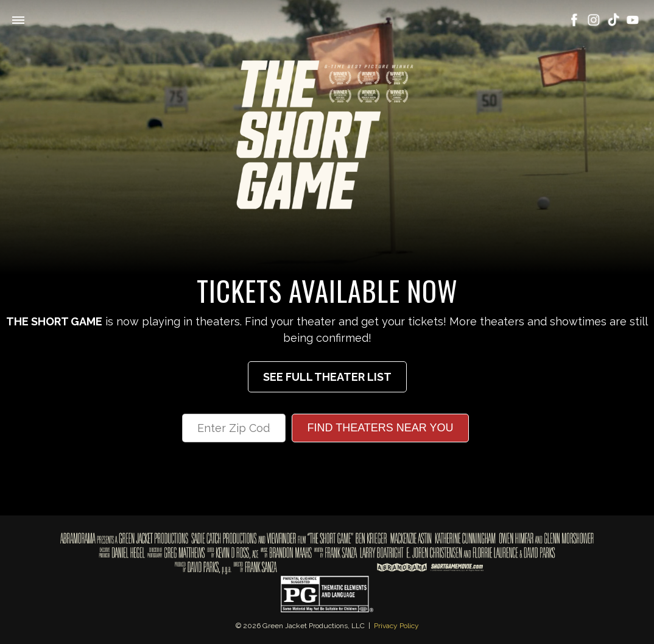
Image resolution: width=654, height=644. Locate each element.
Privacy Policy (396, 626)
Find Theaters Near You (380, 428)
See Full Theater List (327, 377)
